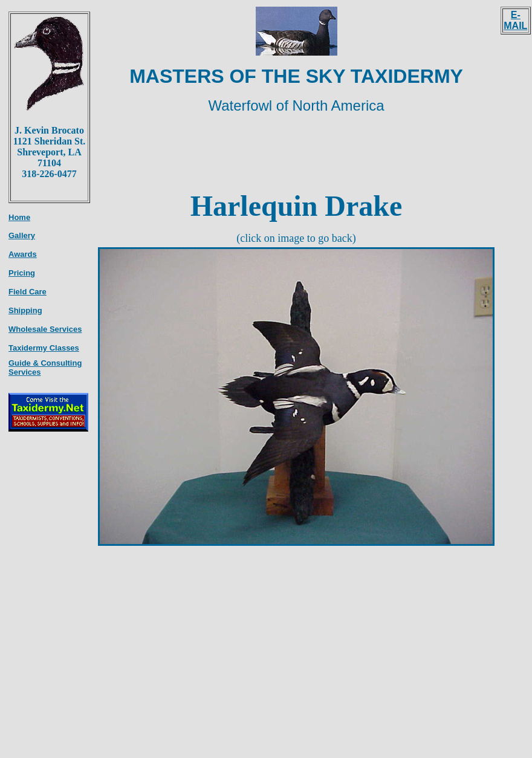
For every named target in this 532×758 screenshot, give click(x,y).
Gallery (22, 235)
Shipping (25, 310)
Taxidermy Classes (44, 348)
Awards (23, 254)
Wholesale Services (45, 329)
